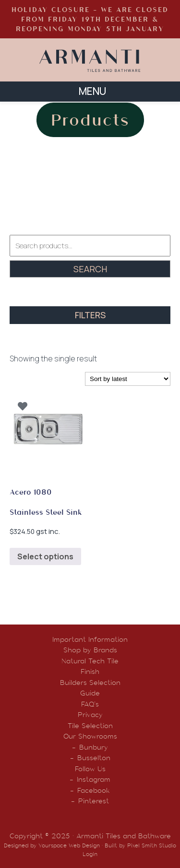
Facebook (94, 790)
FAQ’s (90, 704)
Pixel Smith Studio (152, 845)
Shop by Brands (90, 650)
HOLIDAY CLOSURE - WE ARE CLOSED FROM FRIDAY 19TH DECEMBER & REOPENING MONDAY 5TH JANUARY (90, 19)
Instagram (94, 779)
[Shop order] (128, 379)
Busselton (94, 758)
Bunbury (94, 747)
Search (90, 269)
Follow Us (90, 769)
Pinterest (94, 801)
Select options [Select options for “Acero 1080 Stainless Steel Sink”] (45, 556)
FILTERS (90, 315)
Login (90, 854)
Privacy (90, 715)
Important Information (90, 639)
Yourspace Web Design (69, 845)
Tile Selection (90, 726)
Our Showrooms (90, 736)
